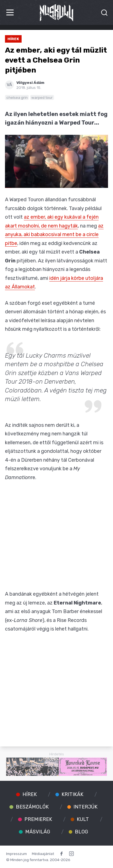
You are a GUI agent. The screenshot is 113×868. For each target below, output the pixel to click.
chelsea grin (17, 97)
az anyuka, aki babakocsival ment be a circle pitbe (54, 235)
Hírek (13, 39)
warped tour (42, 97)
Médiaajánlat (43, 854)
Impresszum (16, 854)
